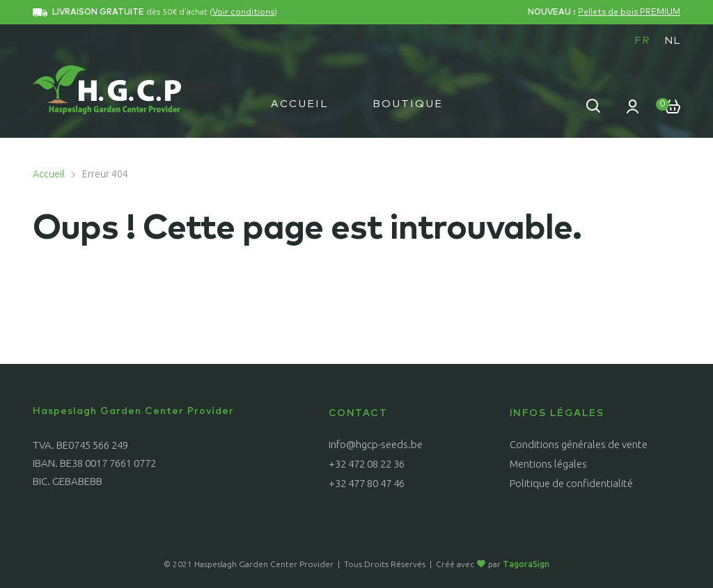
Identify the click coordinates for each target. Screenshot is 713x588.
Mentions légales (548, 464)
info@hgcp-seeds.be (376, 444)
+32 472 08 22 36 (367, 464)
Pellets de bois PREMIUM (629, 13)
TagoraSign (526, 564)
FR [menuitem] (642, 41)
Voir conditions (243, 13)
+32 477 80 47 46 (367, 483)
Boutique (408, 104)
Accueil (299, 104)
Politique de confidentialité (571, 483)
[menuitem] (642, 40)
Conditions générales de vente (579, 444)
